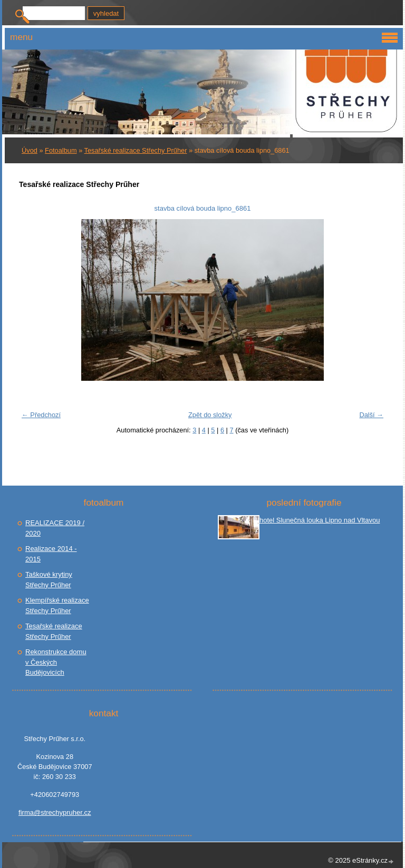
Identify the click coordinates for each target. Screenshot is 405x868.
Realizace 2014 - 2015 (51, 554)
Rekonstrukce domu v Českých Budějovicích (56, 662)
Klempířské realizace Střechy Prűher (57, 605)
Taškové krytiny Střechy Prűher (49, 580)
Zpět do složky (210, 415)
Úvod (30, 150)
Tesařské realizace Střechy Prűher (136, 150)
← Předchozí (41, 415)
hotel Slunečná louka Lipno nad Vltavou (320, 520)
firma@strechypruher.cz (55, 812)
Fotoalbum (61, 150)
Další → (371, 415)
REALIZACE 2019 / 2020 (55, 528)
